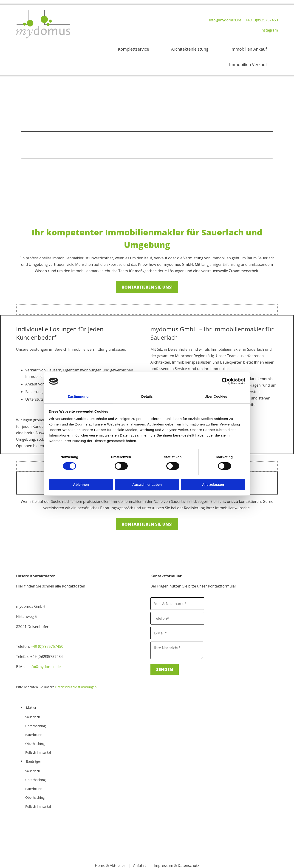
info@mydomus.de (225, 20)
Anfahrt (140, 842)
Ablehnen (81, 485)
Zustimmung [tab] (78, 396)
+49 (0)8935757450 (262, 20)
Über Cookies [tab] (216, 396)
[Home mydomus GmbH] (43, 39)
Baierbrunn (34, 712)
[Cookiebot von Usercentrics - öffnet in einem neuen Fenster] (225, 381)
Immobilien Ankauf (214, 45)
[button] (147, 264)
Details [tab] (147, 396)
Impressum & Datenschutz (177, 842)
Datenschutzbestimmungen (76, 664)
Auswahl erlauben (147, 485)
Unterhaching (35, 703)
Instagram (269, 30)
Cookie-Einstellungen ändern (147, 863)
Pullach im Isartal (38, 730)
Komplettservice (133, 45)
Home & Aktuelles (110, 842)
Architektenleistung (172, 45)
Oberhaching (35, 721)
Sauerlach (33, 694)
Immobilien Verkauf (257, 45)
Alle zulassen (213, 485)
